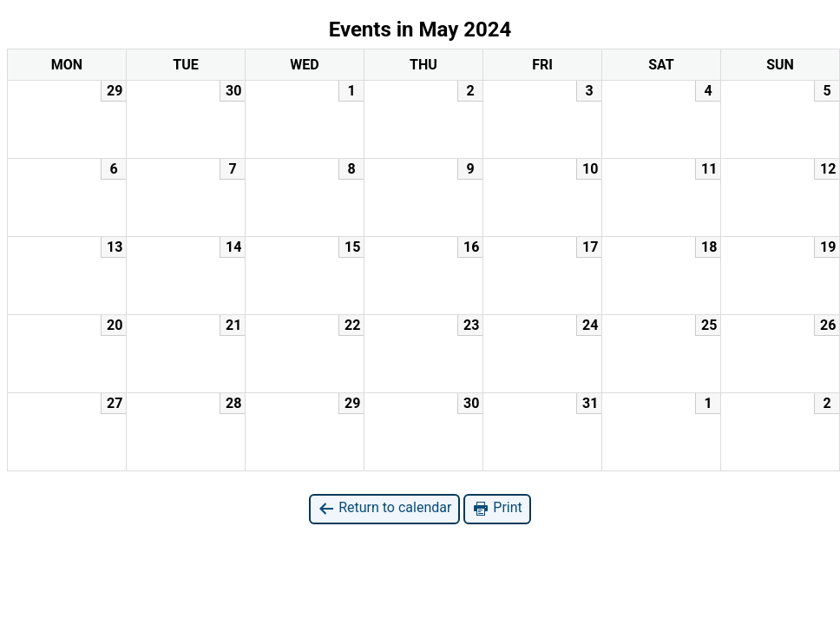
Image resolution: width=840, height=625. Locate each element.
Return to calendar (384, 508)
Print (497, 508)
